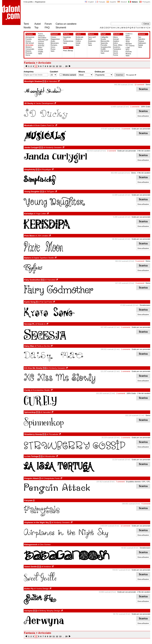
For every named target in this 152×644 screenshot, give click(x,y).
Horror (28, 55)
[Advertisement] (79, 13)
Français (100, 2)
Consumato (30, 49)
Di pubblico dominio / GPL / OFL (138, 482)
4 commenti (146, 504)
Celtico (78, 41)
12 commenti (139, 85)
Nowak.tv (41, 324)
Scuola (103, 39)
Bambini (129, 44)
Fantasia (29, 34)
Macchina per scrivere (43, 41)
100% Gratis (145, 107)
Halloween (142, 43)
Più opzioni (131, 75)
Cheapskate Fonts (52, 478)
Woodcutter (50, 456)
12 (57, 66)
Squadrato (67, 37)
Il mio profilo (28, 2)
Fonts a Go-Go (43, 346)
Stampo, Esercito (41, 45)
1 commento (135, 107)
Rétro (40, 48)
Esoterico (117, 47)
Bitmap (66, 47)
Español (111, 2)
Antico (116, 43)
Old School (30, 43)
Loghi (128, 48)
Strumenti (61, 27)
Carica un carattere (66, 24)
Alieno (116, 37)
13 (60, 66)
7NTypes (50, 192)
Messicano (55, 43)
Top (36, 27)
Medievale (79, 37)
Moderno (79, 39)
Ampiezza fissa (92, 42)
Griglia (40, 52)
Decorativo (42, 38)
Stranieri (54, 34)
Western (29, 47)
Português (144, 2)
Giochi (116, 53)
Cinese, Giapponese (55, 38)
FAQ (47, 27)
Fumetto (29, 39)
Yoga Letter (41, 214)
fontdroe (47, 567)
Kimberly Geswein (54, 147)
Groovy (28, 41)
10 (50, 66)
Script (103, 34)
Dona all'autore (143, 116)
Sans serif (92, 37)
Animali (116, 39)
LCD (65, 39)
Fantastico (117, 49)
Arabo (53, 41)
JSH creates (43, 236)
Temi (26, 24)
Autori (38, 24)
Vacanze (142, 34)
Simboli (117, 34)
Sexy (127, 50)
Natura (128, 38)
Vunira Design (42, 589)
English (89, 2)
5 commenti (140, 261)
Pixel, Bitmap (68, 51)
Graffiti (103, 49)
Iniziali (40, 50)
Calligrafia (104, 37)
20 (66, 66)
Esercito (129, 52)
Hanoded (53, 81)
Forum (48, 24)
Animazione (30, 37)
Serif (90, 39)
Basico (91, 34)
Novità (27, 27)
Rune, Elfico (118, 45)
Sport (128, 40)
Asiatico (116, 41)
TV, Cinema (130, 46)
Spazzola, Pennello (104, 44)
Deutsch (122, 2)
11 (54, 66)
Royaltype (46, 170)
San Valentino (141, 38)
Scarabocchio (106, 47)
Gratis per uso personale (141, 129)
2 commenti (112, 151)
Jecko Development (45, 103)
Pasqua (141, 41)
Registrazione (40, 2)
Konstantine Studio (41, 390)
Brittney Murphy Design (50, 611)
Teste (128, 42)
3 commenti (126, 129)
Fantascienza (68, 41)
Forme (116, 55)
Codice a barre (129, 35)
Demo (148, 85)
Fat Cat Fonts (46, 302)
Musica (128, 54)
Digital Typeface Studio (44, 258)
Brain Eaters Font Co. (45, 125)
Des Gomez (45, 545)
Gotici (78, 34)
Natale (140, 45)
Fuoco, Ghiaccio (41, 35)
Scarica (143, 89)
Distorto (28, 51)
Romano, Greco (54, 46)
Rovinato (29, 53)
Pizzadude (53, 434)
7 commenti (120, 482)
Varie (40, 54)
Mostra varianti (69, 75)
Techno (66, 34)
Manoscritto (105, 41)
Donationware (145, 305)
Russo (53, 49)
